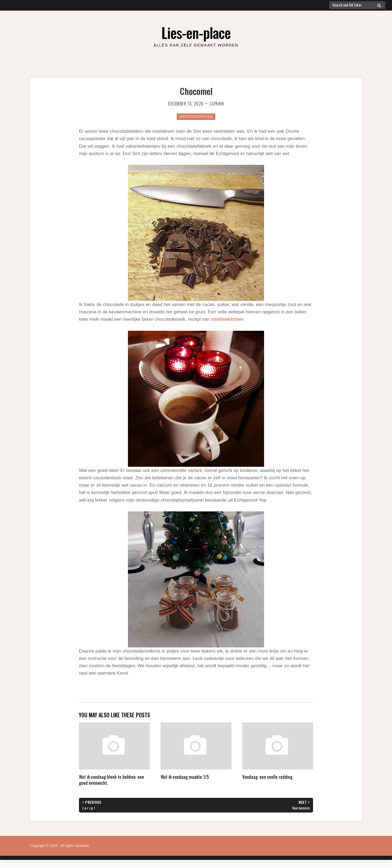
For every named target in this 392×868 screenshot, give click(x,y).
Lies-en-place (196, 33)
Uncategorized (196, 117)
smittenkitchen (227, 319)
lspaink (217, 104)
